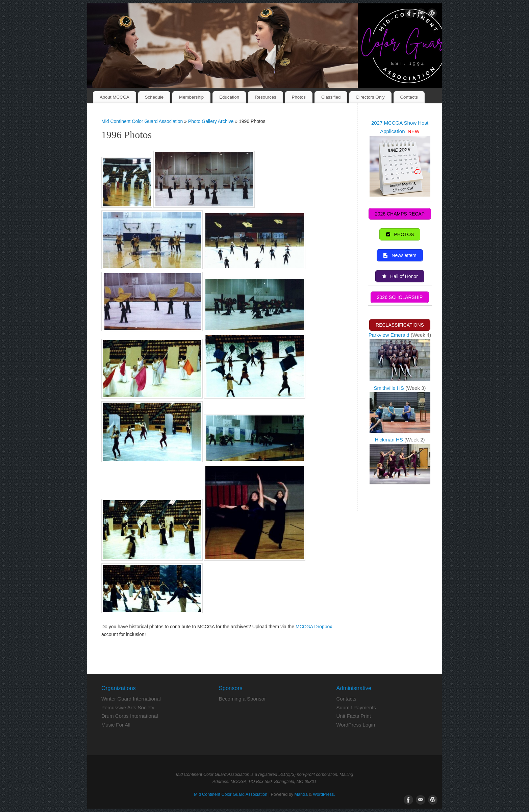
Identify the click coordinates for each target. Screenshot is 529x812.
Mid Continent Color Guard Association (142, 121)
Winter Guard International (131, 699)
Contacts (409, 97)
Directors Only (370, 97)
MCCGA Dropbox (314, 627)
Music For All (116, 725)
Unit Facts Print (354, 716)
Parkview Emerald (389, 334)
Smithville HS (390, 387)
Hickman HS (389, 439)
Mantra (301, 794)
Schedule (154, 97)
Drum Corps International (130, 716)
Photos (299, 97)
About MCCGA (115, 97)
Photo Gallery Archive (212, 121)
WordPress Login (356, 725)
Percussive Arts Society (128, 707)
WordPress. (324, 794)
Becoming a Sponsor (242, 699)
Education (229, 97)
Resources (266, 97)
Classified (331, 97)
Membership (191, 97)
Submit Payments (356, 707)
